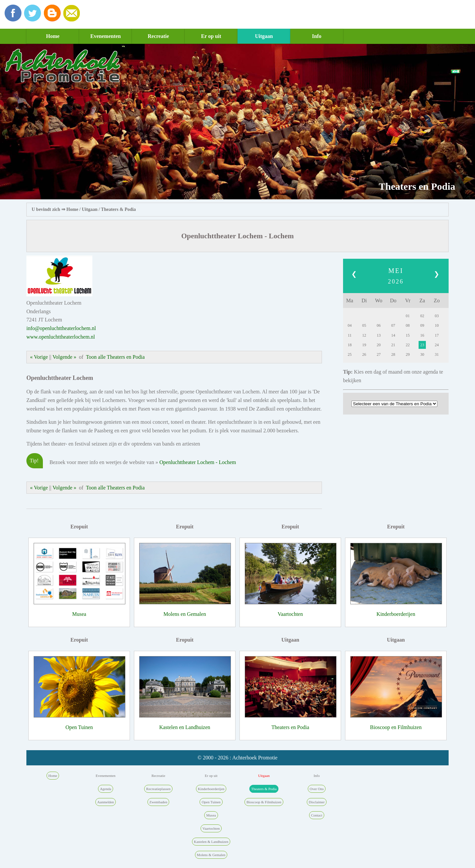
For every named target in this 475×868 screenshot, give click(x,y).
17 (437, 335)
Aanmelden (106, 802)
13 (379, 335)
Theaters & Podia (118, 209)
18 (350, 345)
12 (364, 335)
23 (422, 345)
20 (379, 345)
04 (350, 325)
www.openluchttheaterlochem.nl (61, 337)
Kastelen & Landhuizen (211, 842)
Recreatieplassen (158, 789)
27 (379, 354)
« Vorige (39, 357)
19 (364, 345)
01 (408, 316)
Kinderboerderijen (396, 614)
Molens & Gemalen (211, 855)
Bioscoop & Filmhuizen (264, 802)
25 (350, 354)
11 (350, 335)
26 (364, 354)
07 (393, 325)
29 (408, 354)
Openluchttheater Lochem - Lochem (198, 462)
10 (437, 325)
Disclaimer (317, 802)
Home (53, 36)
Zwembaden (158, 802)
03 (437, 316)
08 (408, 325)
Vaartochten (290, 614)
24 (437, 345)
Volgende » (64, 357)
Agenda (106, 789)
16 (422, 335)
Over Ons (317, 789)
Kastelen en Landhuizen (185, 727)
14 (393, 335)
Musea (79, 614)
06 (379, 325)
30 (422, 354)
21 (393, 345)
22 (408, 345)
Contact (317, 815)
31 (437, 354)
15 (408, 335)
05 (364, 325)
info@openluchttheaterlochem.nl (61, 328)
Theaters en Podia (290, 727)
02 (422, 316)
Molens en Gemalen (185, 614)
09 (422, 325)
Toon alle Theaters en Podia (115, 357)
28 (393, 354)
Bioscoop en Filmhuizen (396, 727)
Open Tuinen (79, 727)
